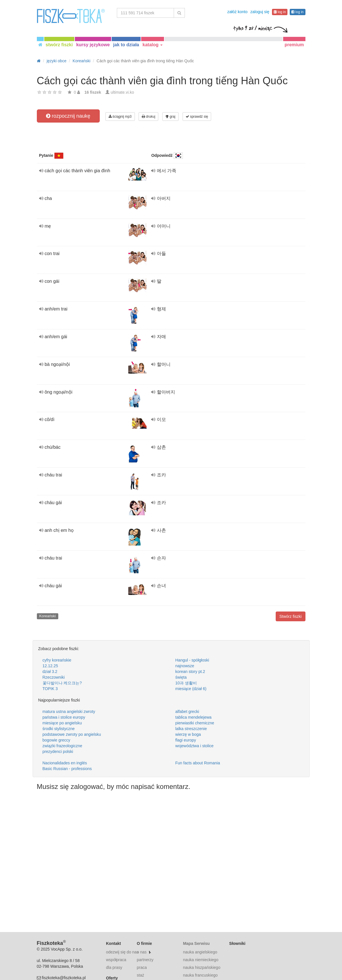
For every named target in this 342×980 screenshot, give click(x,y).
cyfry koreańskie (57, 660)
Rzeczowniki (54, 677)
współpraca (116, 960)
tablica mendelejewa (194, 717)
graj (170, 117)
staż (141, 975)
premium (294, 45)
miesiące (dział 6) (191, 689)
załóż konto (237, 12)
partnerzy (145, 960)
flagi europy (186, 740)
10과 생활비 (186, 683)
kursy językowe (93, 45)
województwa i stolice (195, 746)
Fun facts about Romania (198, 763)
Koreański (47, 616)
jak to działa (126, 45)
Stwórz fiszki (291, 616)
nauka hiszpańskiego (202, 967)
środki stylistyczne (59, 729)
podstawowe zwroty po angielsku (72, 734)
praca (142, 967)
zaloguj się (260, 12)
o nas (142, 952)
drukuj (148, 117)
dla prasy (114, 967)
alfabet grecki (187, 712)
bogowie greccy (56, 740)
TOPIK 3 (50, 689)
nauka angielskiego (200, 952)
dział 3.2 (50, 672)
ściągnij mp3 (120, 117)
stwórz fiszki (59, 45)
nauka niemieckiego (201, 960)
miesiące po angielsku (62, 723)
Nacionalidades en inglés (65, 763)
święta (181, 677)
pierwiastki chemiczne (195, 723)
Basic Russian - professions (67, 769)
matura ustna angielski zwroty (69, 712)
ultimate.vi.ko (122, 92)
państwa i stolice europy (64, 717)
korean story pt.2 (190, 672)
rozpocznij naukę (68, 116)
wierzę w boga (188, 734)
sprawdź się (197, 117)
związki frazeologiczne (62, 746)
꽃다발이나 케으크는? (62, 683)
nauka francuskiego (200, 975)
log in (280, 12)
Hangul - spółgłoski (192, 660)
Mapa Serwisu (196, 943)
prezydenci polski (58, 751)
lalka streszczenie (191, 729)
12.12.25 (50, 666)
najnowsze (185, 666)
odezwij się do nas (122, 952)
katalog (153, 45)
